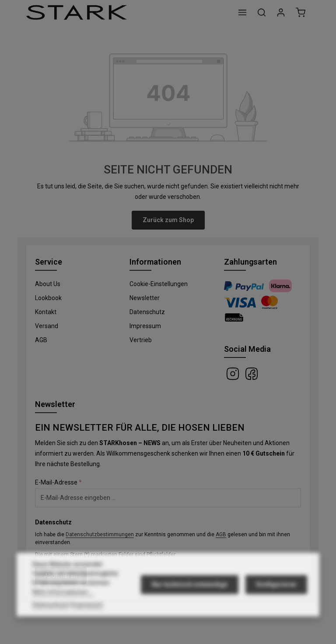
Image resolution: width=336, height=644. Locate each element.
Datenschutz (147, 312)
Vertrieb (141, 340)
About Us (48, 284)
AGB (41, 340)
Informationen (155, 262)
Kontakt (46, 312)
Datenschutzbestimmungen (100, 534)
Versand (47, 326)
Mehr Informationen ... (63, 610)
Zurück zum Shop (168, 220)
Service (49, 262)
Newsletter (145, 298)
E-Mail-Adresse (58, 482)
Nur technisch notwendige (190, 602)
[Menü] (242, 12)
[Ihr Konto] (281, 12)
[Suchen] (262, 12)
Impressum (145, 326)
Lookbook (48, 298)
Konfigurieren (276, 602)
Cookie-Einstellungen (159, 284)
